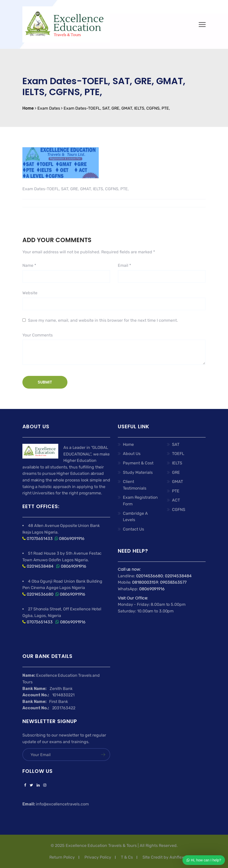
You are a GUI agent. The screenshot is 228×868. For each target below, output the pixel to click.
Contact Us (133, 529)
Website (30, 293)
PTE (176, 491)
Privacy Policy (98, 857)
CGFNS (179, 510)
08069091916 (72, 539)
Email (124, 265)
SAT (176, 444)
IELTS (177, 463)
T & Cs (127, 857)
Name (29, 265)
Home (128, 444)
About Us (132, 454)
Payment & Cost (138, 463)
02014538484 (40, 566)
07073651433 (40, 539)
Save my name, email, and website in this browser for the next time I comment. (103, 320)
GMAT (177, 482)
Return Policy (62, 857)
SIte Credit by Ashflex (163, 857)
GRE (176, 472)
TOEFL (178, 454)
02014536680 (40, 594)
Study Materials (138, 472)
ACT (176, 500)
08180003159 (145, 582)
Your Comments (38, 335)
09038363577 (173, 582)
